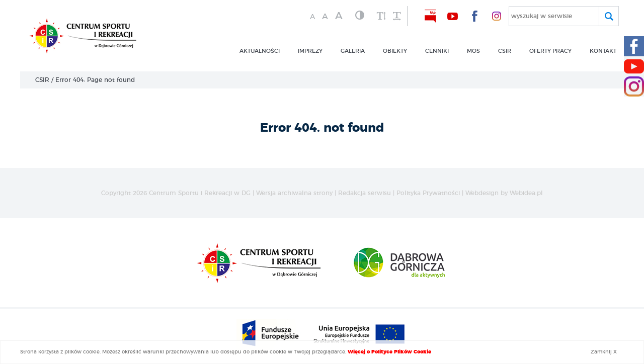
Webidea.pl (526, 193)
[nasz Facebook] (474, 16)
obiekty (395, 51)
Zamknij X (604, 352)
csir (505, 51)
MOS (473, 51)
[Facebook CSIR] (634, 46)
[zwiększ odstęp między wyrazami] (397, 17)
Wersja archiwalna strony (294, 193)
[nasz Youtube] (452, 16)
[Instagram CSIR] (634, 86)
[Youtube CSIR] (634, 66)
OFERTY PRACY (550, 51)
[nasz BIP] (430, 16)
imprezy (310, 51)
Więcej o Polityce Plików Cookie (389, 352)
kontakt (603, 51)
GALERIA (353, 51)
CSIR (42, 80)
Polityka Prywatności (428, 193)
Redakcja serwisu (365, 193)
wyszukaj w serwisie (542, 16)
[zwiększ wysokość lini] (381, 17)
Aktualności (260, 51)
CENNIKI (437, 51)
